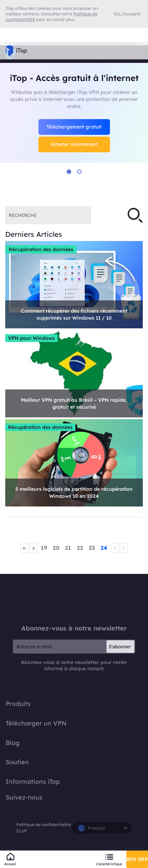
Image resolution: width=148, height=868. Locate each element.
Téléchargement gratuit (74, 127)
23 (92, 548)
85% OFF (137, 859)
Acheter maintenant (74, 144)
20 (56, 548)
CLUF (22, 831)
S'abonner (120, 647)
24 (104, 548)
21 (68, 548)
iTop (74, 599)
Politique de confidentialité (44, 825)
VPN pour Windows (31, 338)
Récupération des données (41, 249)
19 (44, 548)
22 (80, 548)
